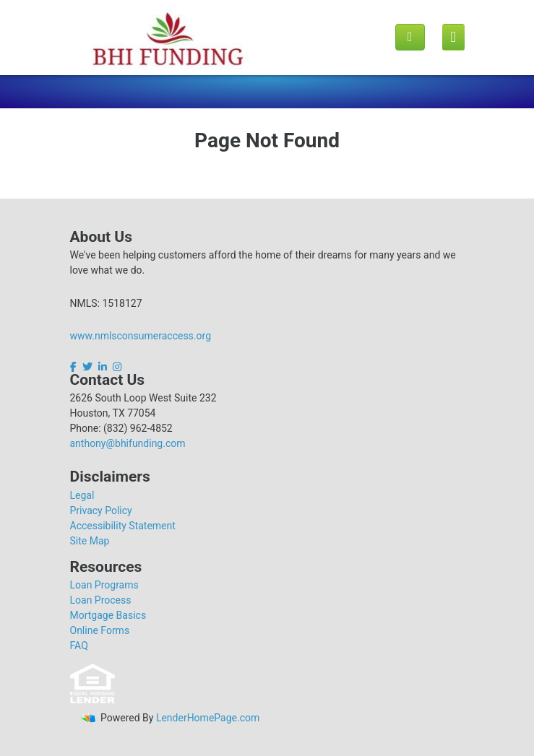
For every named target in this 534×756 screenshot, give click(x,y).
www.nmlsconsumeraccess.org (141, 336)
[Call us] (410, 37)
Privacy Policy (101, 510)
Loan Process (101, 600)
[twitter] (87, 367)
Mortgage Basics (108, 615)
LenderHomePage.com (208, 718)
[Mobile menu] (453, 38)
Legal (82, 495)
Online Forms (100, 630)
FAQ (79, 646)
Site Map (90, 541)
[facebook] (75, 367)
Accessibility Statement (123, 526)
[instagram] (117, 367)
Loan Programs (104, 585)
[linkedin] (103, 367)
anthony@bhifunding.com (128, 443)
